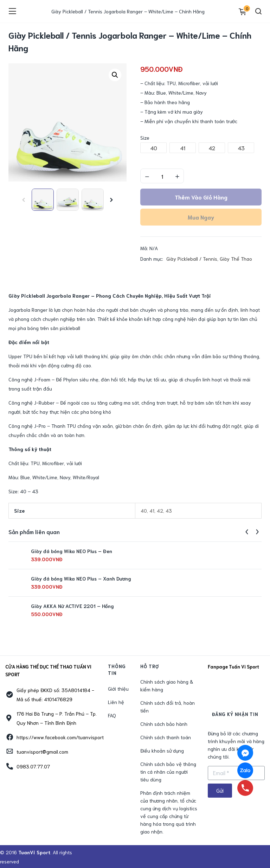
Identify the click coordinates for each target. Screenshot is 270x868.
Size (145, 138)
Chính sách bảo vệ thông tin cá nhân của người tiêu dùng (168, 772)
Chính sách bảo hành (164, 724)
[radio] (153, 148)
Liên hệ (116, 702)
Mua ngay (201, 217)
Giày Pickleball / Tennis (192, 259)
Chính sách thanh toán (166, 737)
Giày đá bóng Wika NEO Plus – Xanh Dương (81, 578)
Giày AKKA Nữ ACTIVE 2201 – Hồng (72, 606)
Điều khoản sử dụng (162, 750)
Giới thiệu (118, 689)
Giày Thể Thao (236, 259)
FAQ (112, 715)
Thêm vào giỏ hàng (201, 197)
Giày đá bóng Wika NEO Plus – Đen (72, 551)
